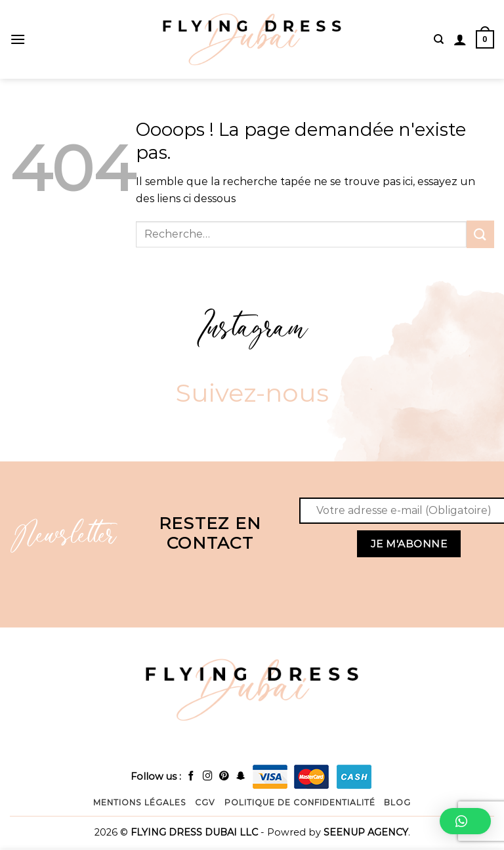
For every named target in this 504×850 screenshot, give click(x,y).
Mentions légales (140, 802)
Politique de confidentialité (300, 802)
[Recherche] (439, 39)
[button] (465, 821)
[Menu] (18, 39)
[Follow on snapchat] (241, 776)
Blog (397, 802)
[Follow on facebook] (191, 776)
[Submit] (480, 234)
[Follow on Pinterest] (224, 776)
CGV (205, 802)
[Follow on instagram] (208, 776)
